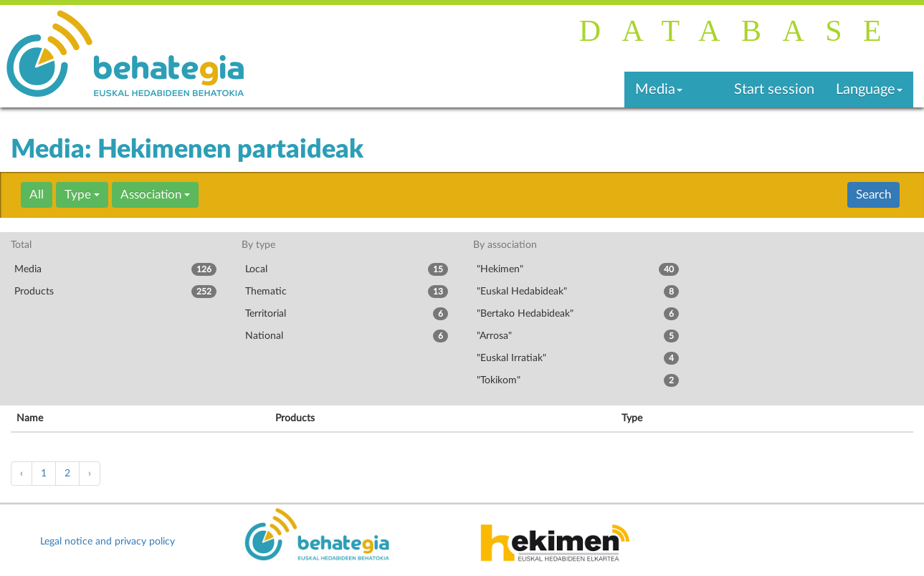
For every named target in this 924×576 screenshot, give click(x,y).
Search (873, 195)
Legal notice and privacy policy (108, 542)
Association (155, 195)
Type (82, 195)
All (37, 195)
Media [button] (659, 90)
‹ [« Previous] (22, 474)
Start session (774, 90)
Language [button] (869, 90)
